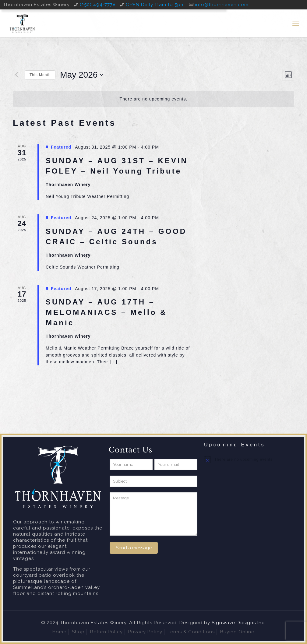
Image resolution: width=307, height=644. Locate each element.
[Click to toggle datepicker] (82, 75)
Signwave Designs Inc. (239, 623)
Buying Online (237, 632)
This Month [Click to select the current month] (40, 75)
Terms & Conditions (191, 632)
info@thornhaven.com (222, 5)
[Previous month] (16, 75)
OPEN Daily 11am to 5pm (155, 5)
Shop (78, 632)
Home (59, 632)
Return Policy (106, 632)
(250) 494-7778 (98, 5)
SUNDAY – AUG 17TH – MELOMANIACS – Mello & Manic (106, 312)
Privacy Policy (145, 632)
